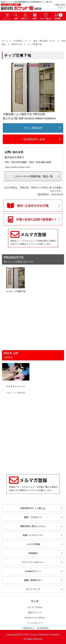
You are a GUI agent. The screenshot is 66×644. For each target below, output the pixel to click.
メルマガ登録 (33, 544)
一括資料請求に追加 (33, 139)
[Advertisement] (33, 432)
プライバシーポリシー (33, 562)
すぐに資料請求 (33, 128)
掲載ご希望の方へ (33, 580)
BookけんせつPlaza (35, 618)
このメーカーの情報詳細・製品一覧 (33, 176)
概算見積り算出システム (33, 526)
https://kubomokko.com (17, 167)
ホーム (5, 41)
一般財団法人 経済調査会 (35, 628)
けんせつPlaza (35, 607)
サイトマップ (33, 589)
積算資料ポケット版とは (33, 508)
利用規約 (33, 553)
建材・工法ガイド (33, 517)
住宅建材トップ (21, 41)
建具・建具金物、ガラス (44, 41)
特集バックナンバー (33, 535)
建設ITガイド (35, 612)
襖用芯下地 (17, 44)
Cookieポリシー (33, 571)
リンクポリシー (35, 623)
